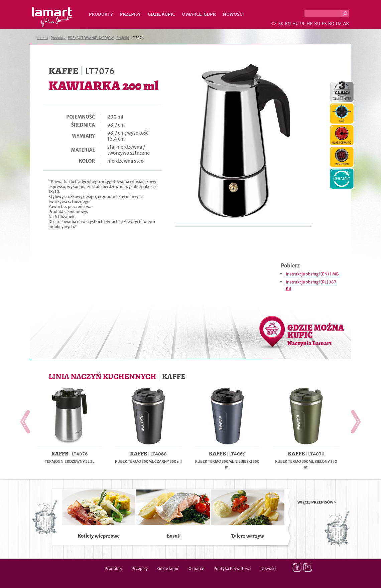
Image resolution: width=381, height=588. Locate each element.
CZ (274, 24)
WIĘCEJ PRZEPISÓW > (317, 502)
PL (303, 24)
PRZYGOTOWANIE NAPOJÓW (91, 38)
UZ (339, 24)
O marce (192, 14)
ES (324, 24)
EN (288, 24)
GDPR (210, 14)
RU (317, 24)
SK (281, 24)
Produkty (101, 14)
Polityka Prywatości (232, 568)
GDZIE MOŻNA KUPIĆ (316, 335)
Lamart (52, 17)
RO (331, 24)
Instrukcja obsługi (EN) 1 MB (312, 274)
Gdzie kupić (161, 14)
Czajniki (123, 38)
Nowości (233, 14)
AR (346, 24)
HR (309, 24)
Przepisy (130, 14)
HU (296, 24)
